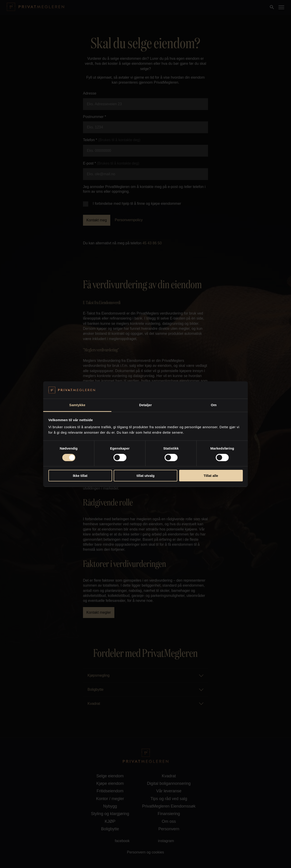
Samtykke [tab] (77, 405)
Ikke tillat (80, 476)
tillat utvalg (145, 476)
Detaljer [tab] (145, 405)
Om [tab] (214, 405)
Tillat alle (211, 476)
